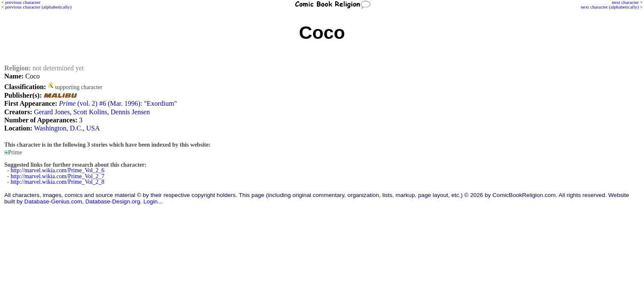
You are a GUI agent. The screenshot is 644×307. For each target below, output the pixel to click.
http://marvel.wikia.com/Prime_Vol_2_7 (58, 176)
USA (93, 128)
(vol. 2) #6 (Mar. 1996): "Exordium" (118, 103)
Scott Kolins (90, 112)
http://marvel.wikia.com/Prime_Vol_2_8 (58, 182)
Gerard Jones (52, 112)
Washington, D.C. (59, 128)
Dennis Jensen (130, 112)
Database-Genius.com (53, 201)
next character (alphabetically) (610, 7)
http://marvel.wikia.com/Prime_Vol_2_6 (58, 170)
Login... (153, 201)
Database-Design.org (113, 201)
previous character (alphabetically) (38, 7)
